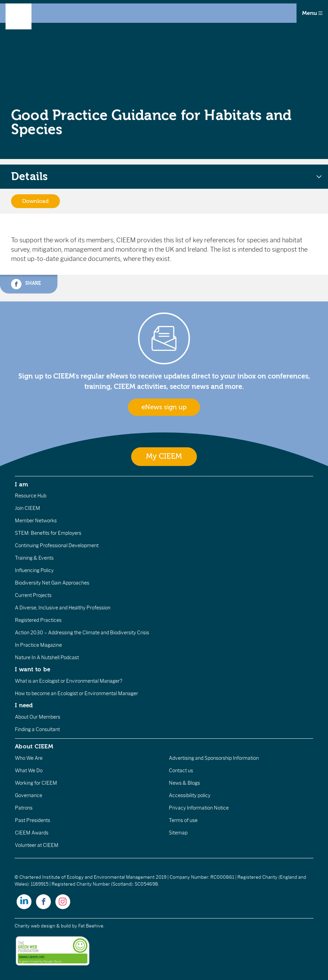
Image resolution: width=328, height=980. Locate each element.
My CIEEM (164, 456)
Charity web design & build (43, 926)
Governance (29, 795)
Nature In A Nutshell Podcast (47, 657)
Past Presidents (33, 820)
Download (35, 201)
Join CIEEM (28, 508)
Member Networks (36, 521)
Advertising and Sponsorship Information (214, 758)
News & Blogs (184, 783)
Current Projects (33, 595)
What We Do (29, 771)
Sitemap (178, 833)
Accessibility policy (190, 795)
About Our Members (38, 717)
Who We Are (29, 758)
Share (26, 284)
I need (24, 705)
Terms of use (183, 820)
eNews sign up (164, 407)
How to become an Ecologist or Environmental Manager (76, 693)
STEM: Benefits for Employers (48, 533)
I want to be (33, 669)
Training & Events (34, 558)
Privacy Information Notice (199, 808)
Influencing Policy (34, 570)
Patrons (24, 808)
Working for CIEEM (36, 783)
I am (21, 484)
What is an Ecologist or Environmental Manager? (69, 681)
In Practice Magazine (38, 645)
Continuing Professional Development (57, 545)
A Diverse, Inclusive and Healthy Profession (63, 608)
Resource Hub (31, 496)
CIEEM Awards (32, 833)
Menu (312, 13)
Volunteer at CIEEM (37, 845)
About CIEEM (34, 746)
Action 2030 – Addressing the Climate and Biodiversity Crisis (82, 633)
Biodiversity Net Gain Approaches (52, 583)
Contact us (181, 771)
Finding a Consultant (37, 729)
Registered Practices (38, 620)
